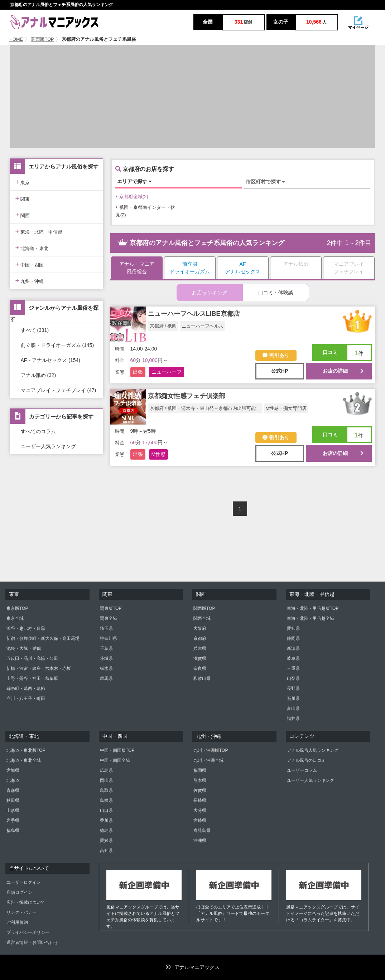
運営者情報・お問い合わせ (32, 942)
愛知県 (293, 628)
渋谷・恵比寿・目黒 (26, 628)
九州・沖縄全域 (208, 760)
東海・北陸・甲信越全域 (311, 618)
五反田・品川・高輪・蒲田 (32, 658)
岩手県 (13, 820)
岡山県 (106, 780)
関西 (23, 215)
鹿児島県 (202, 830)
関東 (23, 198)
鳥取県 (106, 790)
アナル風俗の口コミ (306, 760)
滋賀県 (200, 658)
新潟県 (293, 648)
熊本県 (200, 780)
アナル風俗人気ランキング (313, 750)
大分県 (200, 810)
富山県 (293, 709)
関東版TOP (111, 608)
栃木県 (106, 668)
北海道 (13, 780)
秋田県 (13, 800)
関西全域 (202, 618)
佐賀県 (200, 790)
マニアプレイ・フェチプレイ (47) (59, 390)
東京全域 (15, 618)
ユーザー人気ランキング (48, 446)
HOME (16, 39)
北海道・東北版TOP (26, 750)
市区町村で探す (266, 182)
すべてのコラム (38, 431)
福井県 (293, 719)
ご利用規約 (17, 922)
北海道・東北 (32, 248)
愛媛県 (106, 841)
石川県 (293, 699)
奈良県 (200, 668)
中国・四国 (30, 264)
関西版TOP (42, 39)
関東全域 (109, 618)
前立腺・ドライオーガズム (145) (57, 345)
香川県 (106, 820)
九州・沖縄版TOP (211, 750)
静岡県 (293, 638)
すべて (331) (35, 330)
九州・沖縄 (30, 281)
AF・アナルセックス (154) (50, 360)
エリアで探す (134, 181)
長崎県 (200, 800)
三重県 (293, 668)
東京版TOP (17, 608)
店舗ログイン (19, 892)
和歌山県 (202, 678)
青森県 (13, 790)
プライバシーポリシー (28, 932)
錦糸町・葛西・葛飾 (26, 689)
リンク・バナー (21, 912)
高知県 (106, 851)
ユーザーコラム (302, 770)
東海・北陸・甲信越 (39, 231)
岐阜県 (293, 658)
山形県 (13, 810)
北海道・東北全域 (24, 760)
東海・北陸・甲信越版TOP (313, 608)
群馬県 (106, 678)
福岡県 (200, 770)
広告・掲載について (26, 902)
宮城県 (13, 770)
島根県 (106, 800)
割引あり (276, 355)
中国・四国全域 (115, 760)
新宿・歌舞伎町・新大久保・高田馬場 (43, 638)
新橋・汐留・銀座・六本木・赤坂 (39, 668)
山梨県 (293, 678)
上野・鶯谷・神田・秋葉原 (32, 678)
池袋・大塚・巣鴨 (24, 648)
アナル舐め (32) (38, 375)
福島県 (13, 830)
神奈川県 (109, 638)
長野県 (293, 689)
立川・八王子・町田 (26, 699)
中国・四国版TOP (117, 750)
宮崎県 (200, 820)
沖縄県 (200, 841)
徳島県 (106, 830)
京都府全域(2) (132, 197)
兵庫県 (200, 648)
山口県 (106, 810)
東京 (23, 182)
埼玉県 (106, 628)
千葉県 (106, 648)
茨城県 (106, 658)
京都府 (200, 638)
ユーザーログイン (24, 882)
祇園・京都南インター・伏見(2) (145, 211)
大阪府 (200, 628)
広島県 (106, 770)
